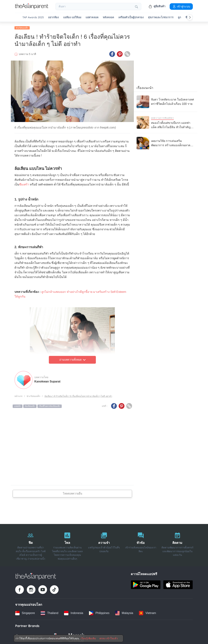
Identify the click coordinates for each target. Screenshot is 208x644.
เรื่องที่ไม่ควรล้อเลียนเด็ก (50, 405)
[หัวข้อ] (141, 544)
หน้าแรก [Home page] (18, 395)
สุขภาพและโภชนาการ (161, 17)
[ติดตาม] (177, 544)
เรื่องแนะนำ (145, 87)
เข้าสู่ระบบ (181, 6)
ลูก (179, 17)
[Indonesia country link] (74, 612)
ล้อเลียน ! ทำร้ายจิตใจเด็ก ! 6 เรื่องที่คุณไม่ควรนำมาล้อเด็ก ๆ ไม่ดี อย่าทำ (78, 395)
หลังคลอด (108, 17)
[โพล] (67, 544)
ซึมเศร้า (24, 183)
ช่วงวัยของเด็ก (22, 27)
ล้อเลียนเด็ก (30, 405)
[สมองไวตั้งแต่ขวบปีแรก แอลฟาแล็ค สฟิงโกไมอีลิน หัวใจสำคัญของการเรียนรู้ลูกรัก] (165, 121)
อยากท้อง (53, 17)
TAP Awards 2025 (33, 17)
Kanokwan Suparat (47, 380)
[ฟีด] (31, 544)
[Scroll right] (190, 17)
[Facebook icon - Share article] (112, 53)
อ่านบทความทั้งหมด (72, 359)
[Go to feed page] (32, 8)
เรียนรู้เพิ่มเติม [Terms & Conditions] (88, 638)
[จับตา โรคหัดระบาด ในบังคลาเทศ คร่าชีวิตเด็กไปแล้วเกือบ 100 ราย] (165, 100)
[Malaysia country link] (124, 612)
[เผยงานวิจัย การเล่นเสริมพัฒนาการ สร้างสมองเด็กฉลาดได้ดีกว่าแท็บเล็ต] (165, 142)
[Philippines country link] (99, 612)
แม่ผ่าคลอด (92, 17)
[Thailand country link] (49, 612)
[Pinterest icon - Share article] (120, 53)
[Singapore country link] (25, 612)
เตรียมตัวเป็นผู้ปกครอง (131, 17)
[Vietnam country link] (147, 612)
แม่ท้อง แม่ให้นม (72, 17)
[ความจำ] (104, 544)
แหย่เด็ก (18, 405)
